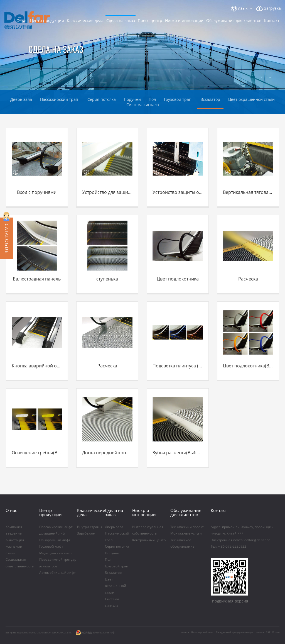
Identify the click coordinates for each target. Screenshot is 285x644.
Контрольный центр (149, 540)
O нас (22, 20)
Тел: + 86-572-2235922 (229, 547)
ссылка (260, 632)
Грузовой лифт (51, 547)
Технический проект (187, 527)
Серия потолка (102, 99)
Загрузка (272, 8)
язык (243, 8)
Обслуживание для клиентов (234, 20)
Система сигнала (143, 105)
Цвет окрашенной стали (251, 99)
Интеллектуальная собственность (148, 530)
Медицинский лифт (56, 553)
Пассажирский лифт (56, 527)
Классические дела (85, 20)
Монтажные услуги (186, 534)
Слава (11, 553)
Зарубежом (86, 534)
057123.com (273, 632)
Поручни (112, 553)
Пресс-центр (150, 20)
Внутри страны (89, 527)
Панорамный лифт (55, 540)
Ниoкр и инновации (184, 20)
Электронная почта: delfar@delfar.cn (240, 540)
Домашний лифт (53, 534)
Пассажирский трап (60, 99)
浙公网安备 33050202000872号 (95, 633)
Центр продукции (47, 20)
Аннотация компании (15, 543)
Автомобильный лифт (57, 573)
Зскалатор (210, 99)
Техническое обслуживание (182, 543)
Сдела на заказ (121, 20)
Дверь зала (21, 99)
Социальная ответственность (20, 563)
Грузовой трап (178, 99)
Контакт (272, 20)
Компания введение (14, 530)
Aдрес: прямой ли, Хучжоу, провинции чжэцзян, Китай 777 (242, 530)
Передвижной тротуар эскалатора (58, 563)
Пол (108, 560)
